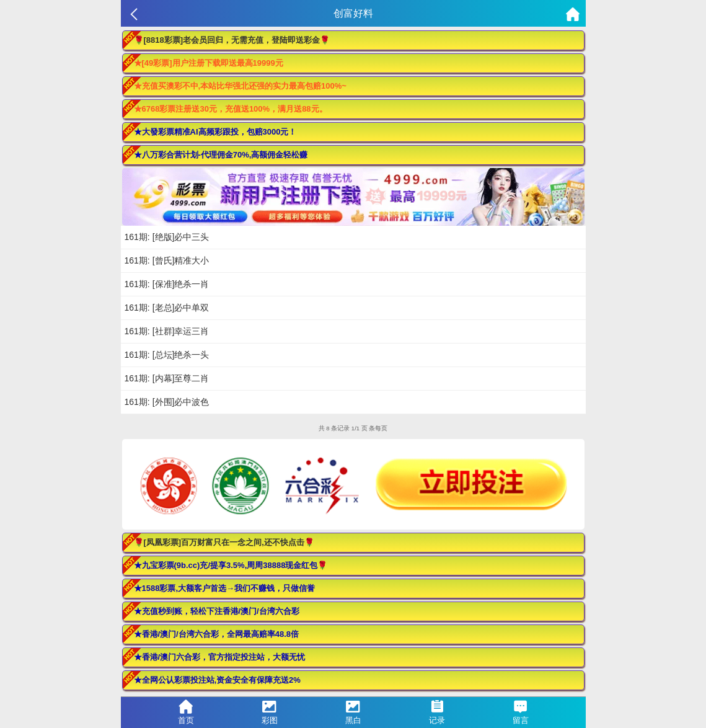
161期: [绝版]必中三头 (167, 237)
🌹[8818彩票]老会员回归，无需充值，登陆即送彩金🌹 (232, 40)
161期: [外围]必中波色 (167, 402)
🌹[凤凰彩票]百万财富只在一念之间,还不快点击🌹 (224, 542)
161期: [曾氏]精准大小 (167, 260)
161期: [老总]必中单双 (167, 308)
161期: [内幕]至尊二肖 (167, 378)
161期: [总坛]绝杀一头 (167, 355)
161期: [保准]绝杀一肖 (167, 284)
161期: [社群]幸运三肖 (167, 331)
